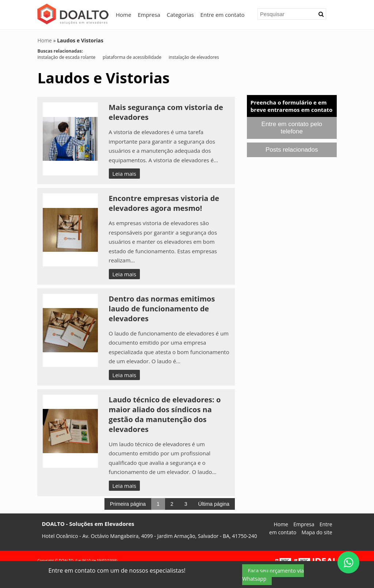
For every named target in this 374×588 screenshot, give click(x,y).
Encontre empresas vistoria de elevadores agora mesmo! (164, 203)
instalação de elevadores (194, 57)
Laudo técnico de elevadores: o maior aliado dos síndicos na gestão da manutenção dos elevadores (165, 414)
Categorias (180, 15)
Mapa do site (317, 532)
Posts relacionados (292, 150)
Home (123, 15)
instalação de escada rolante (66, 57)
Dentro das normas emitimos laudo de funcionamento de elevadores (162, 309)
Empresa (149, 15)
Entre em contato (223, 15)
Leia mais (124, 174)
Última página (214, 504)
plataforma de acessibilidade (132, 57)
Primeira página (128, 504)
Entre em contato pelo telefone (292, 128)
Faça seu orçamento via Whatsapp (273, 575)
